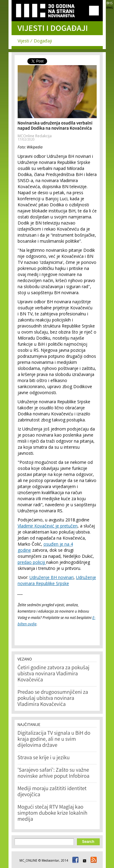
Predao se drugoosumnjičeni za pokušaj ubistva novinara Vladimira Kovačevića (53, 699)
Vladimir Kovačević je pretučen (48, 526)
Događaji (43, 41)
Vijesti (23, 41)
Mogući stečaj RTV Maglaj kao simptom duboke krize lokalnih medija (53, 813)
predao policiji (32, 562)
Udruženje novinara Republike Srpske (57, 580)
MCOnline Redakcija (35, 136)
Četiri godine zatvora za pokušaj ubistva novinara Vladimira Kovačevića (54, 674)
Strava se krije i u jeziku (44, 758)
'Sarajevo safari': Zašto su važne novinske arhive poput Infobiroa (54, 773)
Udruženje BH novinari (52, 577)
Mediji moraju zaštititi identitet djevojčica (52, 792)
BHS (109, 3)
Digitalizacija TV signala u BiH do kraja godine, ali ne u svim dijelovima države (54, 740)
